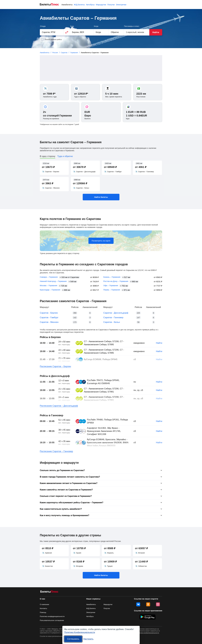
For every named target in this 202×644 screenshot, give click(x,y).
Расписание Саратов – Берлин (55, 366)
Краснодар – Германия (50, 290)
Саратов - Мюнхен (49, 322)
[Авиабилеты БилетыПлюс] (49, 592)
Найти (156, 32)
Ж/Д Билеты (79, 5)
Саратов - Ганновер (113, 317)
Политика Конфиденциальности (80, 632)
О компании (44, 604)
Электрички (121, 5)
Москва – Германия (49, 285)
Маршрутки (101, 5)
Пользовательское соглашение (52, 620)
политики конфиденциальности (148, 633)
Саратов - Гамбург (49, 317)
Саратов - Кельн (112, 322)
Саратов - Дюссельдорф (116, 313)
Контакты (43, 608)
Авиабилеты (67, 5)
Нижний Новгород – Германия (53, 281)
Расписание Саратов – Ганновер (56, 451)
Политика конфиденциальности (52, 616)
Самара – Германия (49, 277)
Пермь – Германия (112, 290)
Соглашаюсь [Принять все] (73, 639)
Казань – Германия (112, 277)
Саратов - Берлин (49, 313)
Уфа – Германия (111, 285)
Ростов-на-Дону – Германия (116, 281)
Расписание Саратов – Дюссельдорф (59, 406)
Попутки (111, 5)
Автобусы (90, 5)
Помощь (43, 612)
